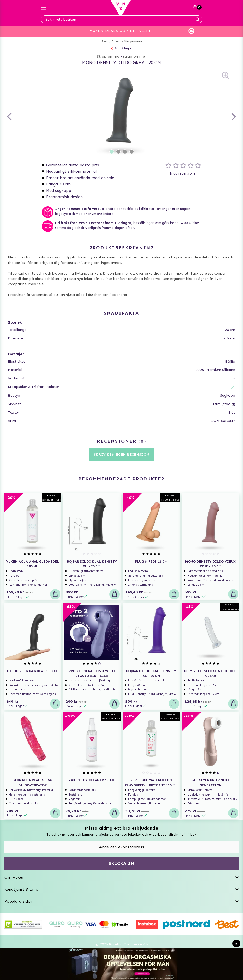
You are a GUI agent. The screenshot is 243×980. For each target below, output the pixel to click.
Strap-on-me (133, 41)
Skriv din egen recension (122, 455)
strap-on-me (134, 57)
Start (105, 41)
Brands (116, 41)
